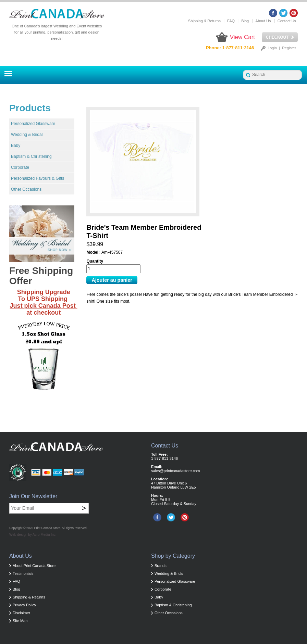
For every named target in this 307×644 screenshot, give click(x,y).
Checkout (280, 37)
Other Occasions (26, 189)
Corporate (20, 167)
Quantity (95, 261)
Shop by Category (173, 556)
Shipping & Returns (204, 21)
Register (289, 48)
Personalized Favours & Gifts (38, 178)
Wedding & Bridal (27, 135)
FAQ (231, 21)
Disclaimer (21, 613)
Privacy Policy (24, 605)
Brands (161, 566)
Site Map (20, 621)
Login (272, 48)
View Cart (242, 37)
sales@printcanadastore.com (176, 471)
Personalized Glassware (33, 124)
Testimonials (23, 573)
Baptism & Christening (31, 156)
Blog (245, 21)
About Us (263, 21)
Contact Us (287, 21)
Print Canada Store (47, 528)
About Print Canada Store (34, 566)
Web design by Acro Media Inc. (33, 535)
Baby (16, 146)
